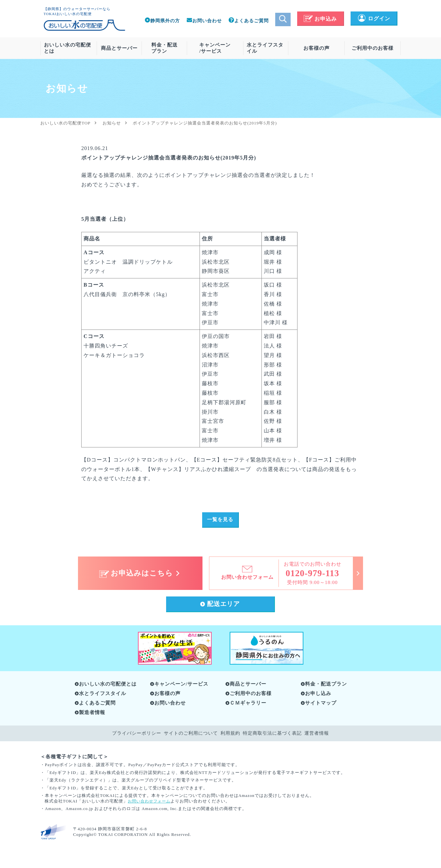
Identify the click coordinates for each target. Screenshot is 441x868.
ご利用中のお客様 (373, 48)
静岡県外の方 (162, 21)
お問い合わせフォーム (151, 803)
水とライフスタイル (265, 48)
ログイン (374, 19)
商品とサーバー (119, 48)
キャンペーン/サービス (215, 48)
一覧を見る (220, 520)
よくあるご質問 (249, 21)
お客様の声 (316, 48)
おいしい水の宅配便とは (67, 48)
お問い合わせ (204, 21)
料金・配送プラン (164, 48)
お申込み (320, 19)
